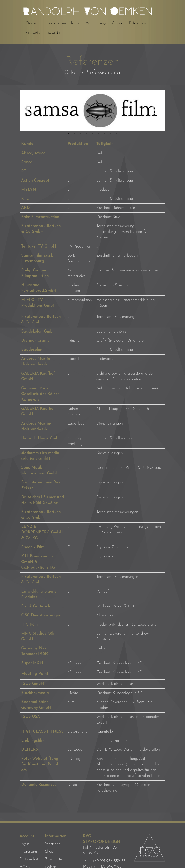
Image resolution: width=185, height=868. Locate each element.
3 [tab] (80, 134)
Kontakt (54, 33)
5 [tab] (92, 134)
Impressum (28, 852)
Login (24, 844)
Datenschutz (30, 859)
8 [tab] (111, 134)
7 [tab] (105, 134)
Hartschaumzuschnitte (63, 23)
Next (155, 110)
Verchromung (96, 23)
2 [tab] (74, 134)
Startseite (33, 23)
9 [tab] (117, 134)
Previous (30, 110)
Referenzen (137, 23)
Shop (49, 852)
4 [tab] (86, 134)
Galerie (117, 23)
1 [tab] (68, 134)
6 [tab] (99, 134)
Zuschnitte (53, 859)
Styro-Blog (34, 33)
